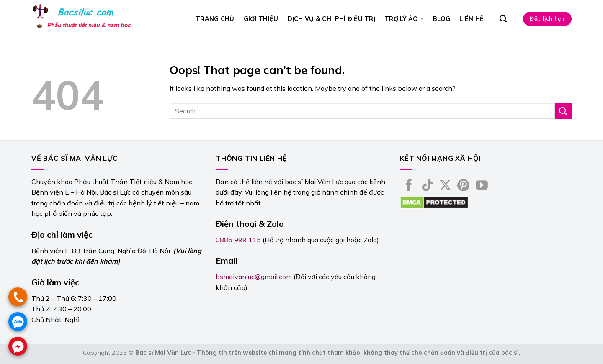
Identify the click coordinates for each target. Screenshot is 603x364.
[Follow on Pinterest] (463, 186)
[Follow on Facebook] (409, 186)
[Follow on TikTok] (427, 186)
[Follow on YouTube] (482, 186)
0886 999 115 (238, 240)
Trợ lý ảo (404, 19)
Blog (442, 19)
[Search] (503, 19)
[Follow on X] (445, 186)
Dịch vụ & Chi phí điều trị (332, 19)
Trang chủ (215, 19)
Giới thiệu (261, 19)
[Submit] (563, 111)
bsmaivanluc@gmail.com (254, 277)
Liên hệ (472, 19)
